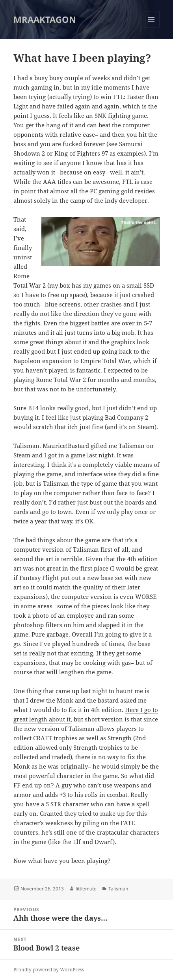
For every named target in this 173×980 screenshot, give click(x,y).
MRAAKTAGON (45, 19)
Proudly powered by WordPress (49, 970)
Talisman (118, 889)
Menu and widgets (152, 27)
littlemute (86, 889)
